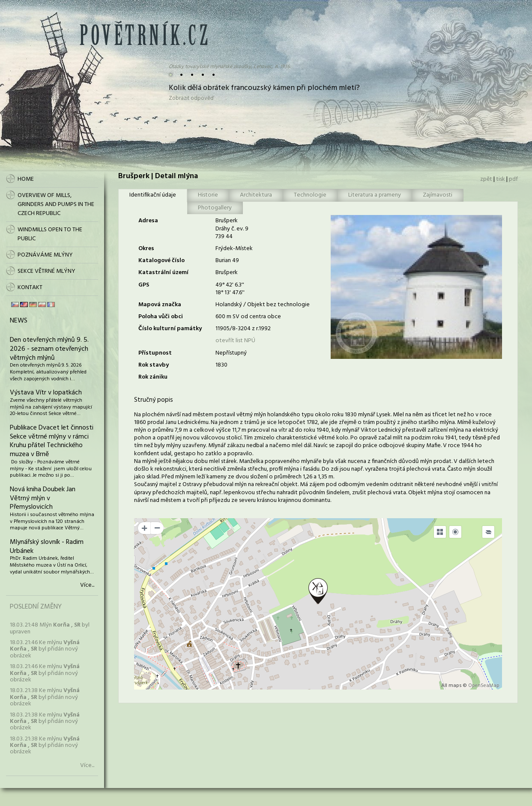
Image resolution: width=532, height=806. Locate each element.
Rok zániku (153, 377)
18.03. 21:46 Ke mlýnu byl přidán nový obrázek (45, 649)
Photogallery (215, 208)
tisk (501, 179)
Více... (87, 585)
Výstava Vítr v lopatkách (46, 393)
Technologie (310, 195)
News (19, 321)
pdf (513, 179)
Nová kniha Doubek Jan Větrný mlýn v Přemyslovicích (43, 499)
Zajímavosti (438, 195)
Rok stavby (154, 365)
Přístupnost (155, 353)
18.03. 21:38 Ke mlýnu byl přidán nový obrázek (45, 697)
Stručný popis (154, 400)
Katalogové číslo (161, 261)
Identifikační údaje (153, 195)
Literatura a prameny (375, 195)
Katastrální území (163, 273)
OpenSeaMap (484, 686)
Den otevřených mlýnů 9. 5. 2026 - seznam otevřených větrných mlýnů (49, 349)
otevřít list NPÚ (235, 341)
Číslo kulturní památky (170, 329)
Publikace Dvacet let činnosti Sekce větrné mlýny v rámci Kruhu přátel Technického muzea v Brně (52, 441)
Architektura (256, 195)
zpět (486, 179)
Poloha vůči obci (161, 317)
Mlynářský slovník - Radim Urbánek (47, 547)
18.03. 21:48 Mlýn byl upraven (50, 628)
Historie (208, 195)
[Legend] (488, 532)
